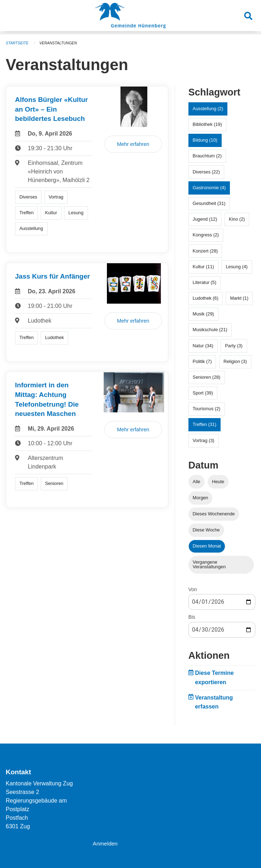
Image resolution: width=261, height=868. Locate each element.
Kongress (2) (206, 235)
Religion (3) (235, 361)
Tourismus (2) (207, 409)
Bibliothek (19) (207, 124)
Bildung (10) (205, 140)
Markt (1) (239, 298)
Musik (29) (203, 314)
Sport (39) (203, 393)
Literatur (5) (205, 282)
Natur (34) (203, 346)
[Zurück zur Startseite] (130, 17)
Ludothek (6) (206, 298)
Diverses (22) (206, 172)
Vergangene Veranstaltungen (209, 564)
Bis (192, 617)
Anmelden (105, 844)
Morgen (200, 498)
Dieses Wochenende (214, 514)
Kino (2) (237, 219)
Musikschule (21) (210, 330)
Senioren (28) (207, 377)
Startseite (18, 43)
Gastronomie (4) (209, 188)
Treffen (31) (205, 424)
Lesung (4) (237, 267)
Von (193, 589)
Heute (218, 482)
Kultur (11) (203, 267)
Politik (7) (202, 361)
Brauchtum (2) (207, 156)
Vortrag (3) (203, 440)
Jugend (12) (205, 219)
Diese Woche (206, 530)
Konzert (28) (205, 251)
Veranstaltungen (60, 43)
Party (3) (234, 346)
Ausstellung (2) (208, 109)
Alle (196, 482)
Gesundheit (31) (209, 203)
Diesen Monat (207, 546)
